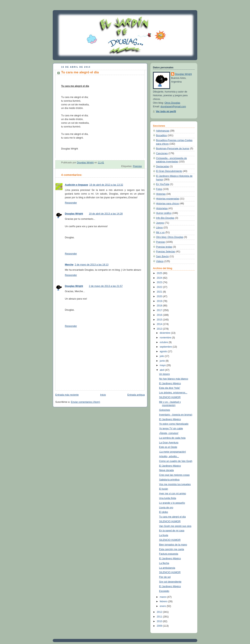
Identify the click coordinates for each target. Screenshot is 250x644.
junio (163, 361)
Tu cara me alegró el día (172, 517)
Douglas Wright (74, 214)
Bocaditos (161, 135)
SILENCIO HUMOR (170, 397)
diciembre (165, 333)
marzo (164, 597)
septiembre (166, 347)
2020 (160, 296)
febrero (164, 601)
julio (162, 356)
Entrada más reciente (67, 395)
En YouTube (163, 184)
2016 (160, 315)
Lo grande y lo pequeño (172, 503)
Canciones (162, 153)
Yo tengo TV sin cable (171, 429)
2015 (160, 320)
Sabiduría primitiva (169, 480)
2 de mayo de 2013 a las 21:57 (106, 286)
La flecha (164, 563)
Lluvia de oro (166, 508)
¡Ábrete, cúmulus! (169, 433)
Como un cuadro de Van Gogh (176, 461)
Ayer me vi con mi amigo (173, 494)
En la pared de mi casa (172, 531)
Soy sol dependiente (170, 582)
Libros (159, 228)
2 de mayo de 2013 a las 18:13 (92, 265)
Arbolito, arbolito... (169, 456)
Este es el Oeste (168, 447)
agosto (164, 351)
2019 (160, 301)
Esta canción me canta (172, 549)
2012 (160, 612)
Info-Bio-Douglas (165, 218)
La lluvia (164, 535)
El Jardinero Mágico (170, 383)
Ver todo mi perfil (166, 111)
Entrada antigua (136, 395)
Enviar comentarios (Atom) (85, 402)
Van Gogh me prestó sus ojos (175, 526)
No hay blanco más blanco (174, 379)
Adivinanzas (163, 131)
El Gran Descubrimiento (169, 171)
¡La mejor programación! (173, 452)
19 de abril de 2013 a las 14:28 (106, 214)
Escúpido (164, 591)
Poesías (137, 166)
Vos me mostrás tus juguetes (175, 484)
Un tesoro (165, 374)
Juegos (160, 223)
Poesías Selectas (166, 252)
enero (163, 606)
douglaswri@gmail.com (173, 107)
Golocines (165, 410)
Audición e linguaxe (76, 185)
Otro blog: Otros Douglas (170, 237)
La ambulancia (167, 568)
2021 (160, 292)
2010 (160, 621)
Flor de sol (165, 577)
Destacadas (163, 166)
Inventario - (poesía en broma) (176, 415)
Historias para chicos (167, 204)
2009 (160, 626)
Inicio (103, 395)
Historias (161, 194)
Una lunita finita (168, 498)
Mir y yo (160, 232)
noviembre (166, 338)
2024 (160, 278)
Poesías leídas (164, 247)
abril (162, 370)
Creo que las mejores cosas (174, 475)
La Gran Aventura (169, 443)
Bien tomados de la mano (173, 545)
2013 (160, 329)
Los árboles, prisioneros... (173, 393)
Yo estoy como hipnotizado (174, 424)
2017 (160, 310)
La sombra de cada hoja (172, 438)
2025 (160, 273)
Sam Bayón (162, 256)
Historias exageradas (168, 199)
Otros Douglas (172, 103)
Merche (69, 265)
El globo (164, 512)
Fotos (159, 189)
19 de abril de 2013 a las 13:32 (106, 185)
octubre (164, 342)
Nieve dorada (167, 470)
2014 (160, 324)
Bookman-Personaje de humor (173, 149)
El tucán (164, 489)
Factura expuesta (169, 554)
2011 (160, 617)
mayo (163, 365)
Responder (71, 203)
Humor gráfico (164, 213)
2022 (160, 287)
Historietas (162, 208)
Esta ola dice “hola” (170, 388)
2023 (160, 282)
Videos (160, 261)
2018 (160, 306)
